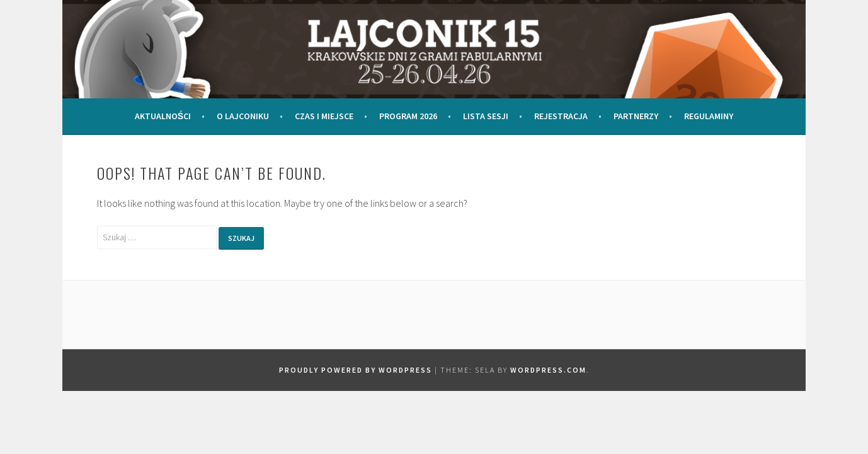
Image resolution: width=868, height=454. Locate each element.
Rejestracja (561, 116)
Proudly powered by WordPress (356, 370)
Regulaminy (709, 116)
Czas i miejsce (324, 116)
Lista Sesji (486, 116)
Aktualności (163, 116)
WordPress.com (548, 370)
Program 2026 (408, 116)
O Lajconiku (243, 116)
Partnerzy (636, 116)
